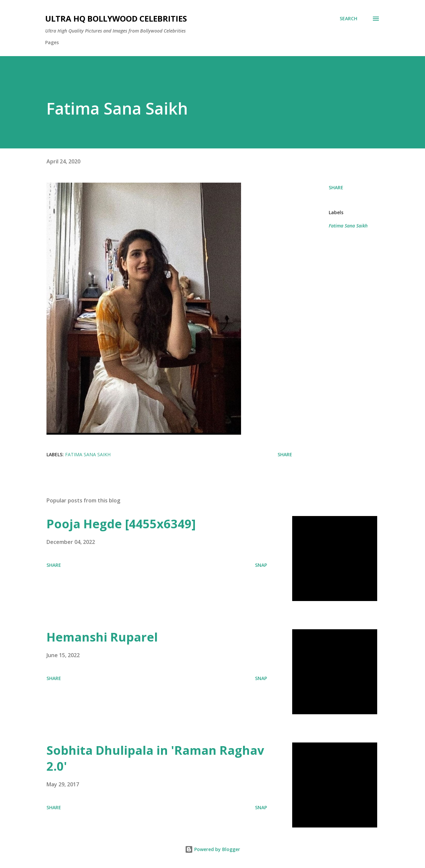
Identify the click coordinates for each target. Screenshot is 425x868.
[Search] (348, 19)
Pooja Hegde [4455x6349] (121, 524)
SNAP (261, 565)
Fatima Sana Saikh (348, 226)
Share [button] (336, 187)
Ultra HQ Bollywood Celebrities (116, 18)
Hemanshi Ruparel (102, 637)
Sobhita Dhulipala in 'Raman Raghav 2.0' (155, 758)
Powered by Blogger (212, 849)
